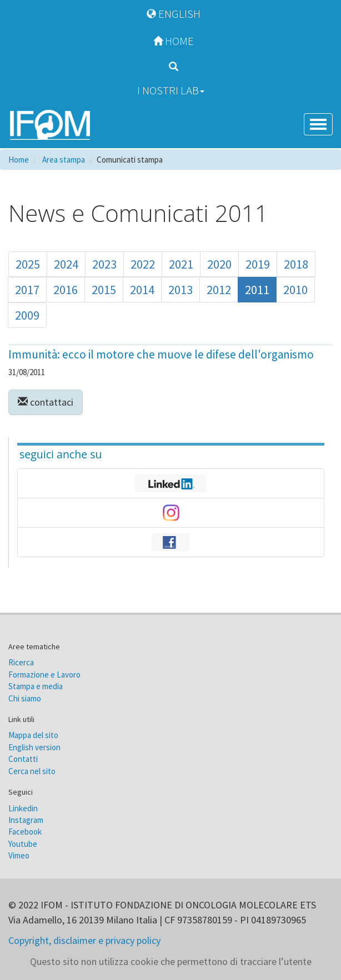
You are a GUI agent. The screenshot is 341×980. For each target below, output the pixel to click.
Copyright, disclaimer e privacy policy (84, 940)
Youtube (23, 844)
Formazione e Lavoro (44, 675)
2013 (180, 290)
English (171, 14)
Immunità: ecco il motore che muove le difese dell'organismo (161, 354)
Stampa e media (36, 686)
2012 (219, 290)
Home (171, 41)
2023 (104, 264)
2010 (295, 290)
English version (34, 747)
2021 (181, 264)
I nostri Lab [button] (171, 90)
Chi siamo (25, 698)
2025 (28, 264)
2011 (257, 290)
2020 (219, 264)
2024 (66, 264)
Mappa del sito (33, 735)
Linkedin (23, 808)
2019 (258, 264)
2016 (66, 290)
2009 (27, 315)
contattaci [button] (46, 402)
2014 (142, 290)
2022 (143, 264)
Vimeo (19, 855)
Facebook (25, 832)
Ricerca (21, 662)
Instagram (26, 820)
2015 (104, 290)
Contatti (23, 759)
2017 (27, 290)
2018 (296, 264)
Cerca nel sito (32, 771)
